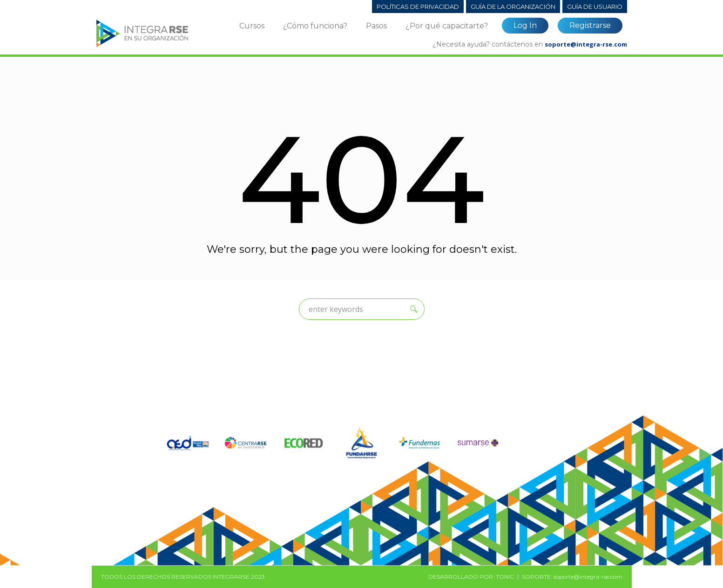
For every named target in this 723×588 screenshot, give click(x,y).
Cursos (252, 26)
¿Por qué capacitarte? (447, 26)
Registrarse (590, 25)
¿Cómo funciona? (315, 26)
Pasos (376, 26)
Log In (525, 25)
